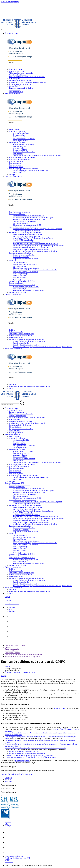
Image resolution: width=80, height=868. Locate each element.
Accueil (8, 667)
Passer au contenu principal (10, 2)
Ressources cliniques (16, 283)
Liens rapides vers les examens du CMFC (27, 225)
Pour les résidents (15, 165)
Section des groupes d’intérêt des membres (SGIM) (30, 171)
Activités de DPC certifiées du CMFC (22, 281)
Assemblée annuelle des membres (20, 81)
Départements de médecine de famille (26, 259)
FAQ (11, 609)
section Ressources (60, 708)
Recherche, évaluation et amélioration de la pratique (27, 339)
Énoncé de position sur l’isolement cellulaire (24, 752)
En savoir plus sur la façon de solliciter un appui (17, 774)
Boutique (12, 611)
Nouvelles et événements (13, 349)
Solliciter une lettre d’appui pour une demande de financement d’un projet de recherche (42, 347)
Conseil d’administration (17, 75)
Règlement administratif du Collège (21, 88)
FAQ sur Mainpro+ (20, 275)
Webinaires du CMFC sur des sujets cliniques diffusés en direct (30, 386)
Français (8, 600)
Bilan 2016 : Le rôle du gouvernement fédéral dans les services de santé (29, 755)
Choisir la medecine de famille (24, 144)
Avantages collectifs (20, 148)
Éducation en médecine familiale (20, 253)
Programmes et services (21, 146)
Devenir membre (15, 129)
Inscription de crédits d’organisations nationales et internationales (35, 270)
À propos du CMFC (12, 33)
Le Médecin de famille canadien (24, 152)
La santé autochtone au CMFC (15, 645)
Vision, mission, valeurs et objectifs (21, 73)
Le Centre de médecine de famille (20, 336)
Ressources (9, 388)
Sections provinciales (16, 92)
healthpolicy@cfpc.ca (22, 761)
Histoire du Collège (16, 86)
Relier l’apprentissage (21, 274)
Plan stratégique (15, 79)
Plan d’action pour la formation (20, 212)
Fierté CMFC (18, 172)
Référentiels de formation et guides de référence (25, 232)
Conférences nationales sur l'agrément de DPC (29, 290)
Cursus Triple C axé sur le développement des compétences (33, 238)
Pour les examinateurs (17, 161)
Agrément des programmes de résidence (23, 227)
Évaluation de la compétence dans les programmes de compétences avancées (39, 246)
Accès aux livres (15, 90)
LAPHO (8, 860)
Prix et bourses (18, 154)
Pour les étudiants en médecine (19, 159)
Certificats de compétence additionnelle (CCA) (29, 219)
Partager (4, 676)
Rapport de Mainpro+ (21, 277)
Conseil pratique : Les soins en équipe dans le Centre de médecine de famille (31, 757)
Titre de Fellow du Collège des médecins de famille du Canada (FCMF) (37, 156)
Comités (12, 174)
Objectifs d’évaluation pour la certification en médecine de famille (36, 244)
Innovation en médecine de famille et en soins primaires (24, 655)
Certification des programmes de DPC (22, 285)
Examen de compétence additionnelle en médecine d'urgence (34, 218)
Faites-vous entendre (16, 332)
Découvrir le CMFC (20, 150)
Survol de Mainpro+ (20, 262)
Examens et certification (17, 214)
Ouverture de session (12, 604)
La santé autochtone (16, 337)
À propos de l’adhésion (17, 131)
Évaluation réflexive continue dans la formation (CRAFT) (33, 247)
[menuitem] (42, 600)
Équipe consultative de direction (20, 84)
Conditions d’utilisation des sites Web (18, 858)
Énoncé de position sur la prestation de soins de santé (27, 753)
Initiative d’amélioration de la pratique (26, 345)
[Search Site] (10, 30)
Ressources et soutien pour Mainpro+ (26, 264)
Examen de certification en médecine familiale (29, 216)
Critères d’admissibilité (21, 133)
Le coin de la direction (17, 71)
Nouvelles (13, 384)
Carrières (12, 607)
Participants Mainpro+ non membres (26, 272)
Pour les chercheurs (16, 163)
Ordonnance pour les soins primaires (21, 334)
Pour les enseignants (16, 167)
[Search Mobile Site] (10, 405)
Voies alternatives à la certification (25, 221)
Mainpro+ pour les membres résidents (26, 268)
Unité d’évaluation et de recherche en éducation (29, 341)
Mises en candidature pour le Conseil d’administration (27, 77)
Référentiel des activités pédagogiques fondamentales (31, 249)
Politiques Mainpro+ (20, 266)
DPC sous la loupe (20, 289)
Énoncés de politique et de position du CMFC (20, 672)
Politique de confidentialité (14, 856)
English (8, 597)
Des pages (8, 778)
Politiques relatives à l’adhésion (24, 139)
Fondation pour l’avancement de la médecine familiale (27, 82)
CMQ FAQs (17, 279)
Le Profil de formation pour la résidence (27, 236)
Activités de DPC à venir (17, 292)
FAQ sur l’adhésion (20, 137)
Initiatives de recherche (21, 343)
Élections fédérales (11, 651)
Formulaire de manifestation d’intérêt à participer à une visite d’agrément (38, 229)
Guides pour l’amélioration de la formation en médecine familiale (35, 251)
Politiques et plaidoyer (12, 653)
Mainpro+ (12, 261)
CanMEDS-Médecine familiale (24, 240)
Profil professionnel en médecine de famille (28, 234)
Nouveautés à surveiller (21, 257)
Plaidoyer (12, 330)
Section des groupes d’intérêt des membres (23, 169)
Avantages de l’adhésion (17, 142)
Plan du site (9, 862)
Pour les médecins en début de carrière (22, 157)
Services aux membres (12, 94)
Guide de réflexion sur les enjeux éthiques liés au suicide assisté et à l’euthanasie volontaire (36, 748)
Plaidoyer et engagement (13, 294)
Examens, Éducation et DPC (14, 176)
